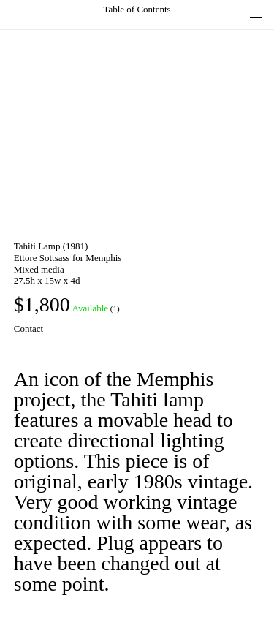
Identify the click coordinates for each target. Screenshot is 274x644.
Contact (28, 329)
